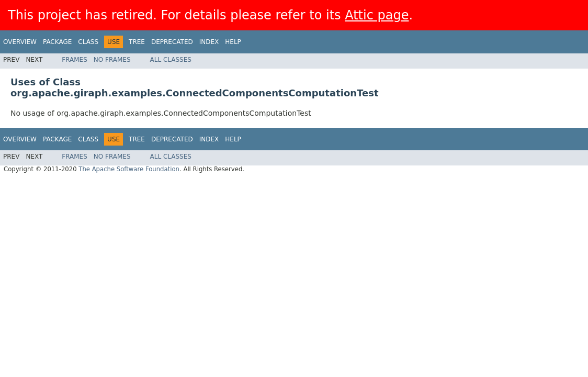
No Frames (112, 60)
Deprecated (172, 42)
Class (88, 42)
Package (57, 42)
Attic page (377, 15)
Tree (137, 42)
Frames (75, 60)
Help (233, 42)
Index (209, 42)
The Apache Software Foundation (129, 169)
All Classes (171, 60)
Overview (20, 42)
